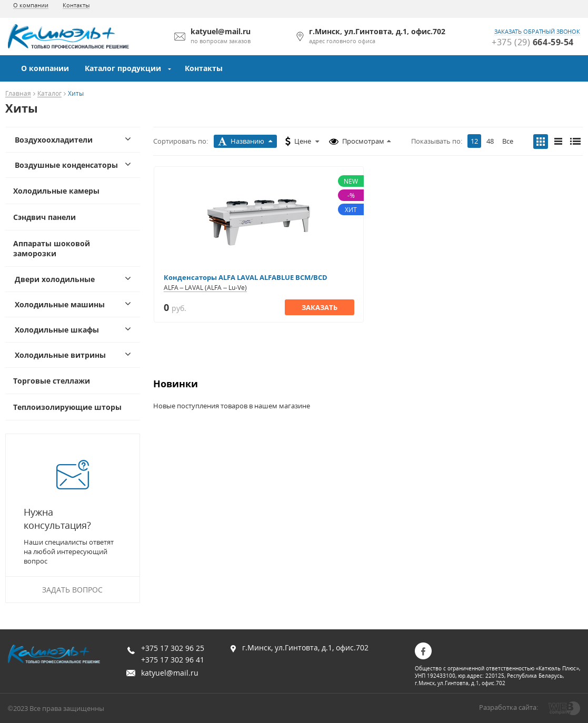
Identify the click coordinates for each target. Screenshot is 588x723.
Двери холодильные (55, 279)
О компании (31, 5)
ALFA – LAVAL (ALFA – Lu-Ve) (205, 288)
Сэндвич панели (44, 217)
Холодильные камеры (56, 191)
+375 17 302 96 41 (173, 660)
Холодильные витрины (60, 355)
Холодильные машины (60, 304)
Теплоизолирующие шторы (67, 407)
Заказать (320, 307)
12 (474, 141)
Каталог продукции (123, 68)
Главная (18, 94)
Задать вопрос (72, 590)
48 (490, 141)
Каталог (49, 94)
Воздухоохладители (54, 140)
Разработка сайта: (509, 707)
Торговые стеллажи (52, 381)
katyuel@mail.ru (170, 673)
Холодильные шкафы (57, 330)
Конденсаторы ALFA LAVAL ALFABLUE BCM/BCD (246, 277)
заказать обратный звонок (537, 32)
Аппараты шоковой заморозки (52, 248)
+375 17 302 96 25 (173, 648)
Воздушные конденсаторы (66, 165)
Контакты (76, 5)
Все (508, 141)
